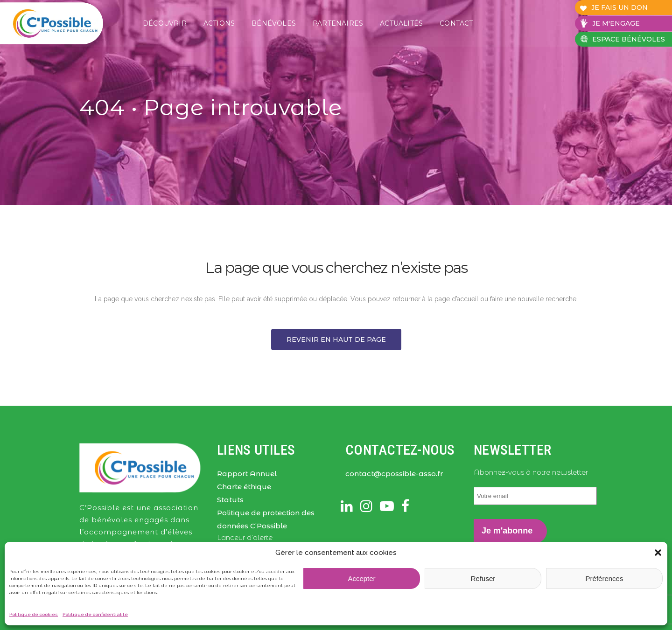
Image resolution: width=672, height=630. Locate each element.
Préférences (605, 578)
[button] (658, 553)
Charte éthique (244, 487)
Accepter (361, 578)
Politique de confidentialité (95, 614)
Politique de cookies (34, 614)
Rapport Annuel (247, 474)
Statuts (230, 500)
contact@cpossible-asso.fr (394, 474)
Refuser (483, 578)
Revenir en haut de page (336, 339)
